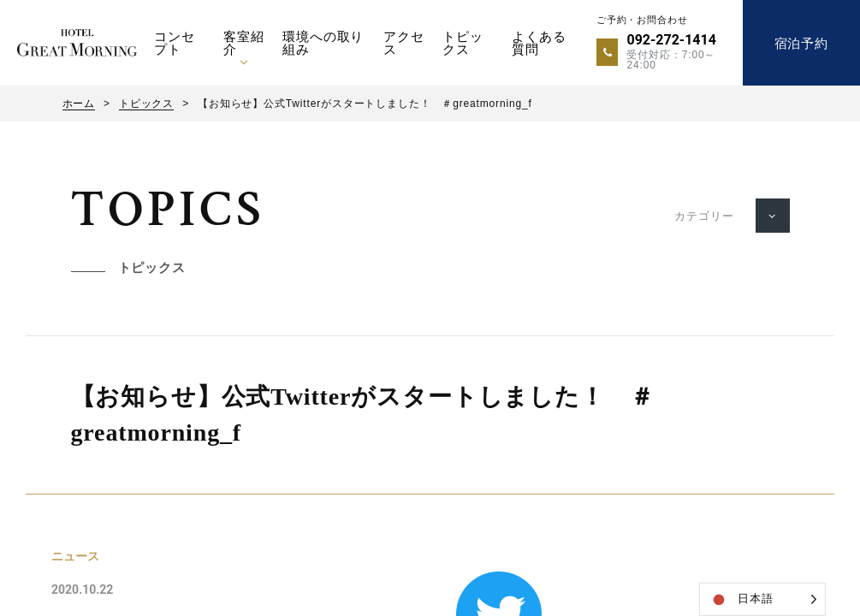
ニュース (75, 556)
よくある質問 (539, 43)
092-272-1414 (671, 40)
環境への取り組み (323, 43)
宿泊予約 (801, 43)
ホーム (79, 104)
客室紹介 (244, 43)
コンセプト (175, 43)
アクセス (404, 43)
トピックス (463, 43)
